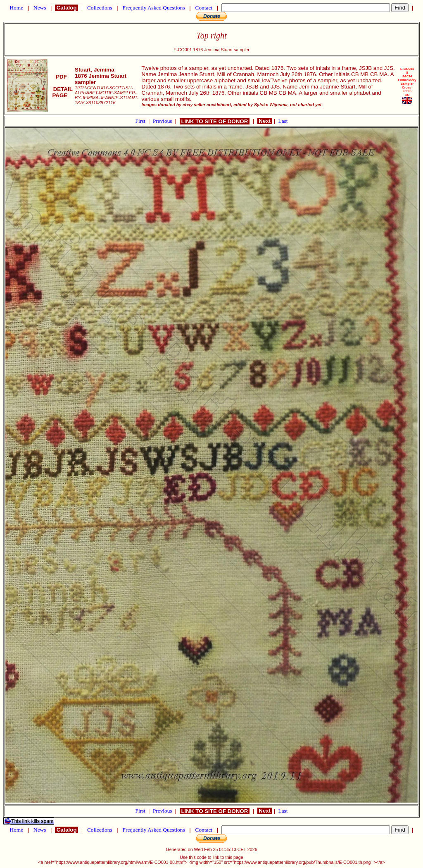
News (40, 8)
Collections (100, 8)
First (141, 121)
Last (283, 121)
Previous (163, 121)
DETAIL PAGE (61, 92)
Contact (204, 8)
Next (265, 121)
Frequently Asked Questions (154, 8)
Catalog (67, 8)
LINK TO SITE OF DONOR (215, 121)
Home (16, 8)
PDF (61, 77)
